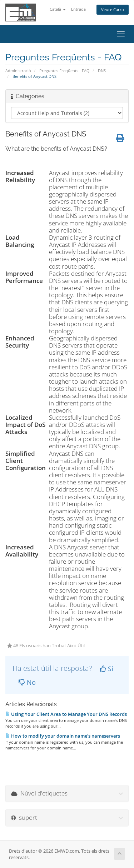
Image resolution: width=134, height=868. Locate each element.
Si (106, 669)
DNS (102, 71)
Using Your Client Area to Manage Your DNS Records (66, 714)
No (27, 682)
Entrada (78, 9)
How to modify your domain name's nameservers (63, 736)
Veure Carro (113, 9)
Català (58, 9)
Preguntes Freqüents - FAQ (64, 71)
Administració (18, 71)
